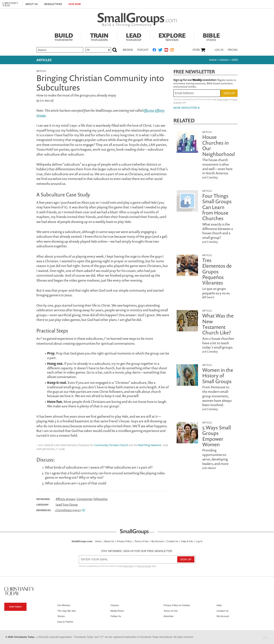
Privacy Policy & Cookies (177, 605)
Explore (172, 36)
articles (224, 60)
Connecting (84, 499)
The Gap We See (67, 611)
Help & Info (187, 541)
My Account (158, 541)
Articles (44, 60)
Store (196, 50)
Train (99, 36)
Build (64, 36)
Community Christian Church (111, 445)
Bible (211, 36)
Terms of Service (144, 566)
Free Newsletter (194, 72)
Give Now (75, 4)
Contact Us (172, 541)
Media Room (117, 611)
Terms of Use (141, 541)
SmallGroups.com (82, 541)
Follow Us (116, 616)
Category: (43, 505)
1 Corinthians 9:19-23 (68, 510)
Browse (128, 50)
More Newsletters (185, 108)
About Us (32, 4)
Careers (115, 605)
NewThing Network (149, 445)
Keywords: (43, 499)
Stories (61, 616)
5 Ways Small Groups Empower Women (217, 436)
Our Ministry (64, 605)
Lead (134, 36)
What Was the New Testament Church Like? (218, 324)
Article (41, 71)
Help (219, 605)
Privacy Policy (223, 99)
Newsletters (53, 4)
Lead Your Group (67, 504)
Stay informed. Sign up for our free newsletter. (137, 551)
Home (213, 60)
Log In (219, 50)
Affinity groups (65, 499)
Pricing (233, 50)
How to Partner (65, 622)
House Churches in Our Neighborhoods (220, 145)
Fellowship (101, 499)
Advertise (169, 616)
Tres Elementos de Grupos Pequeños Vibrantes (217, 272)
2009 (235, 60)
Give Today (15, 607)
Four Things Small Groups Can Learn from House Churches (217, 207)
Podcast (143, 50)
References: (44, 510)
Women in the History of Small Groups (218, 376)
